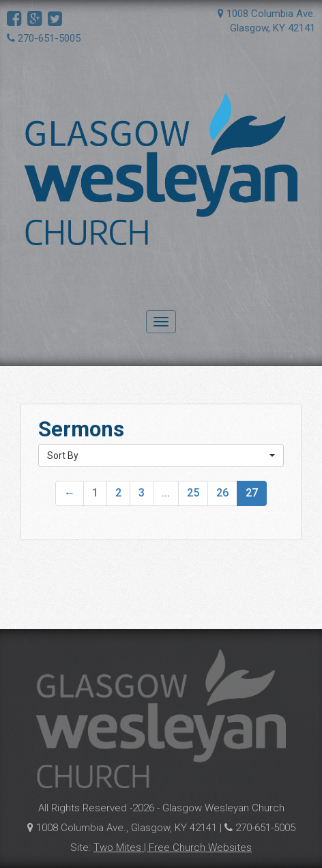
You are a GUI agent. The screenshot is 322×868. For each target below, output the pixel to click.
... (166, 493)
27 (252, 493)
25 (193, 493)
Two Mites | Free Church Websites (173, 848)
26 (222, 493)
